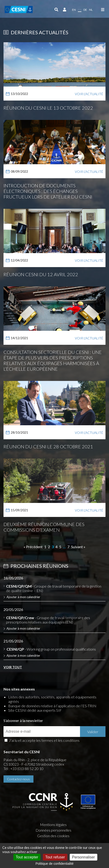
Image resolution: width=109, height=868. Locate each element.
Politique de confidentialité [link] (55, 864)
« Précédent (33, 547)
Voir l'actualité (89, 94)
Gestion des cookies (53, 836)
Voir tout (13, 667)
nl (91, 10)
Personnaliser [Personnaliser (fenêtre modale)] (84, 857)
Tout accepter (27, 857)
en (74, 10)
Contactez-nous (18, 779)
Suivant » (78, 547)
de (85, 10)
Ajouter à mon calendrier (23, 597)
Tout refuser (55, 857)
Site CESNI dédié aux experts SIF (35, 710)
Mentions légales (53, 824)
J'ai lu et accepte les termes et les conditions (44, 740)
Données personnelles (53, 830)
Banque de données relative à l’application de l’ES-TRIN (52, 706)
